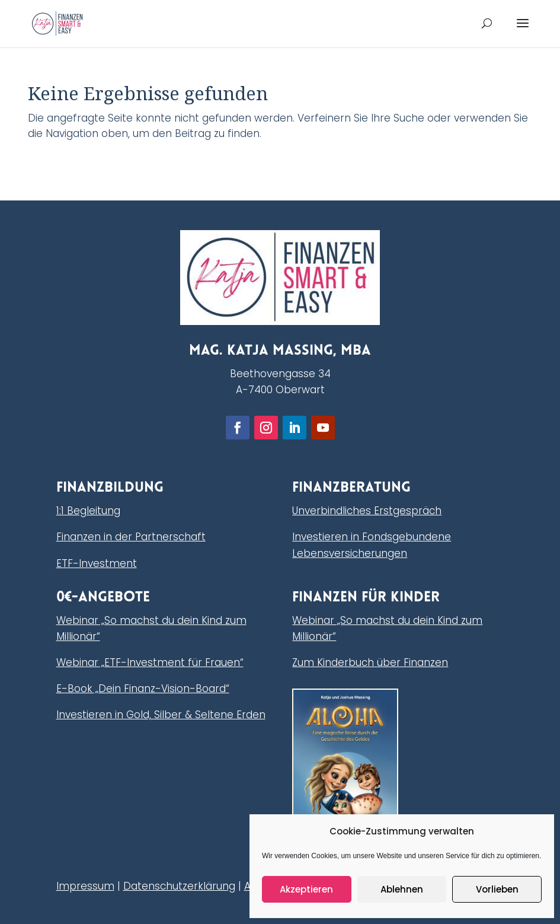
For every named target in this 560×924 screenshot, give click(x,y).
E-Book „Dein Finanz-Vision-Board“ (143, 689)
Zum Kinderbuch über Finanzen (370, 662)
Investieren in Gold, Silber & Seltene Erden (161, 715)
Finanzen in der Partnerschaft (131, 537)
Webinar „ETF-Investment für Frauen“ (150, 662)
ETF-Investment (97, 563)
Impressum (85, 886)
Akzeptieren (306, 889)
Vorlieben (497, 889)
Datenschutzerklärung (179, 886)
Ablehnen (402, 889)
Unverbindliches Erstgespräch (367, 511)
